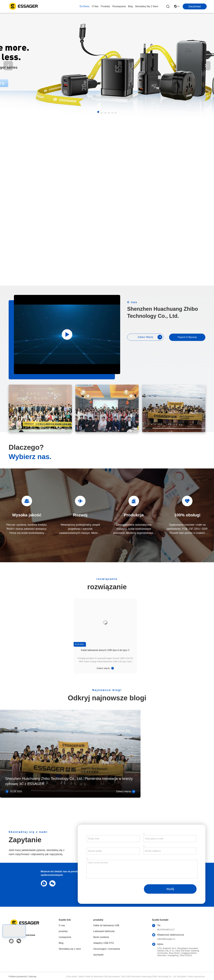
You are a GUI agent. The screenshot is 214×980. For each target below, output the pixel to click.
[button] (98, 112)
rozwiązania (119, 6)
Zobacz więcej (150, 337)
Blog (130, 6)
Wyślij (170, 889)
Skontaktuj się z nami (147, 6)
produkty (105, 6)
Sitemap (33, 976)
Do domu (85, 6)
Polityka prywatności (18, 976)
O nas (95, 6)
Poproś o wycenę (187, 337)
